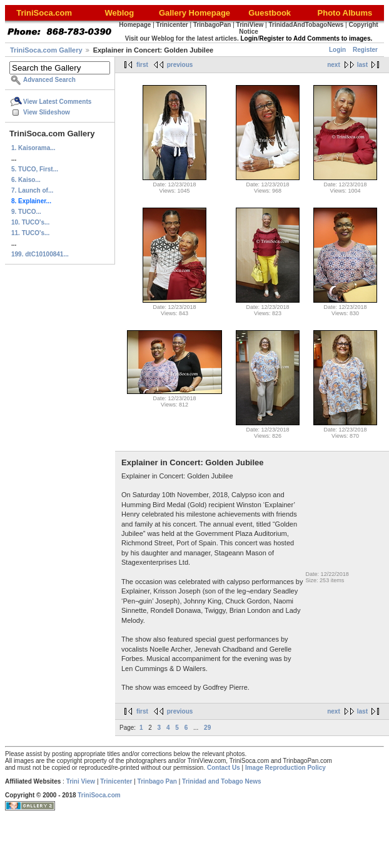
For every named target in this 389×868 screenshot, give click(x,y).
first (142, 65)
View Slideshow (47, 112)
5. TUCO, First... (35, 169)
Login (337, 50)
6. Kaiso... (26, 180)
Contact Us (224, 768)
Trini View (81, 781)
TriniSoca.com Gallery (46, 50)
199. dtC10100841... (40, 254)
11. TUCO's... (30, 233)
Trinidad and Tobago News (222, 781)
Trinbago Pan (157, 781)
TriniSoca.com (99, 795)
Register (365, 50)
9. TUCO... (26, 212)
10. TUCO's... (30, 222)
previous (180, 65)
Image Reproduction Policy (285, 768)
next (334, 65)
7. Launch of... (32, 190)
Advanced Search (49, 80)
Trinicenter (116, 781)
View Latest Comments (57, 102)
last (362, 65)
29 (207, 728)
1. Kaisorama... (33, 148)
